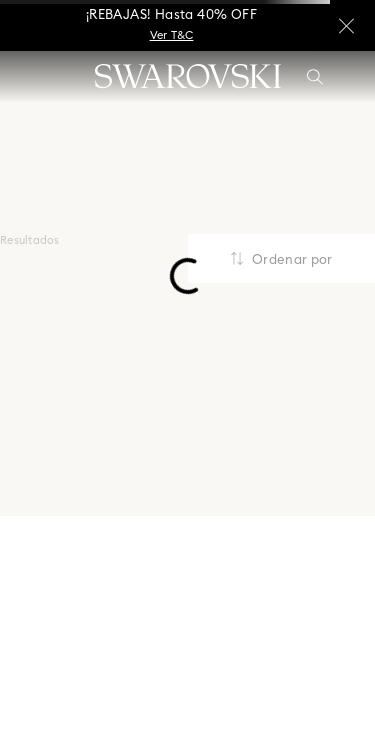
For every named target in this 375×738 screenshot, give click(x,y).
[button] (315, 77)
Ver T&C (172, 35)
